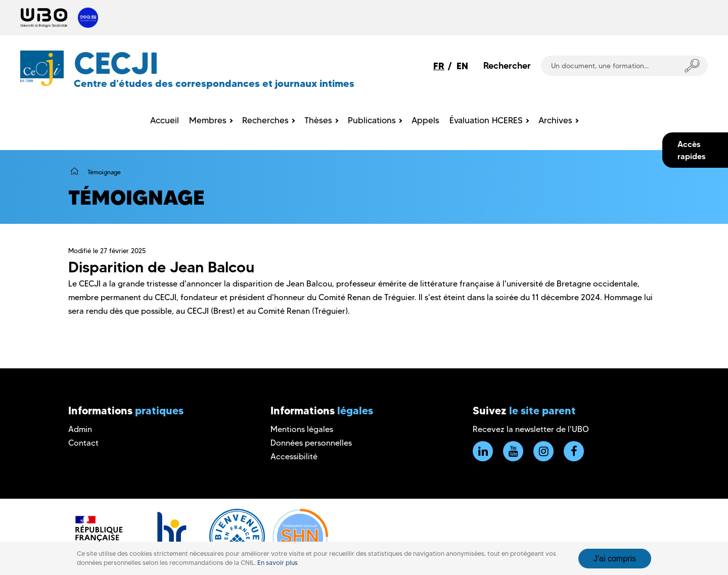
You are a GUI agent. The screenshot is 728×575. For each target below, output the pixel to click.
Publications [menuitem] (372, 120)
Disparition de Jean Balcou (161, 267)
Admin (80, 429)
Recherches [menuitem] (265, 120)
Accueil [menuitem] (165, 120)
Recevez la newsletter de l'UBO (531, 429)
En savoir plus (278, 563)
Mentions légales (302, 429)
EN (462, 66)
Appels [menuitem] (425, 120)
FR (439, 66)
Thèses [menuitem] (318, 120)
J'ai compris (615, 559)
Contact (83, 443)
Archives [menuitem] (555, 120)
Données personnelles (311, 443)
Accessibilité (294, 457)
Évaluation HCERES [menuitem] (486, 120)
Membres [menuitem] (208, 120)
